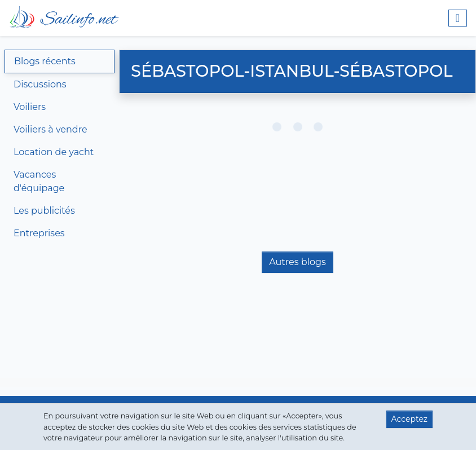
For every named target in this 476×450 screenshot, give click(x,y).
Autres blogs (297, 262)
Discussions (40, 84)
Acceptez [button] (409, 419)
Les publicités (44, 211)
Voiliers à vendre (50, 129)
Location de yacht (54, 152)
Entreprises (39, 233)
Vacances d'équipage (39, 181)
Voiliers (30, 107)
